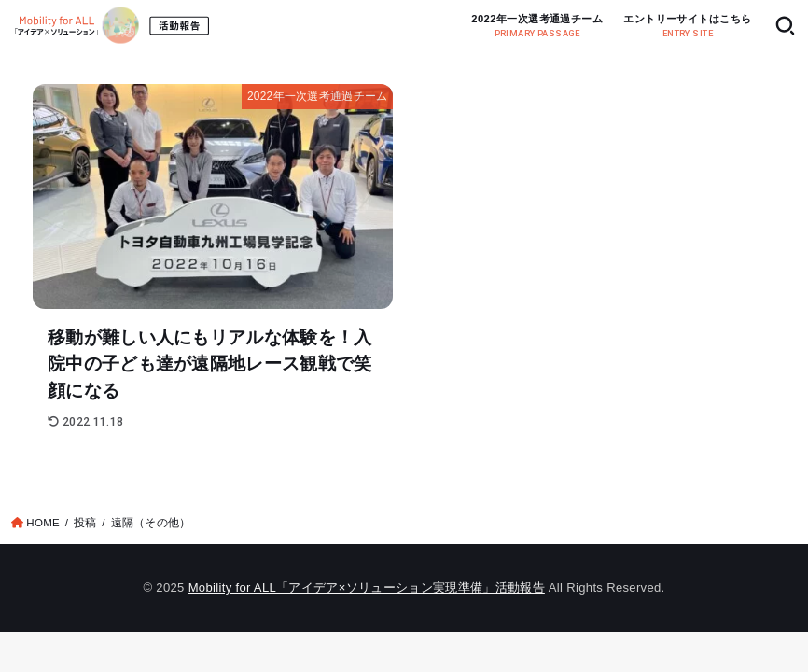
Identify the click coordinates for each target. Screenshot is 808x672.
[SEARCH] (785, 26)
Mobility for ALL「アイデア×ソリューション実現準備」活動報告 (367, 588)
